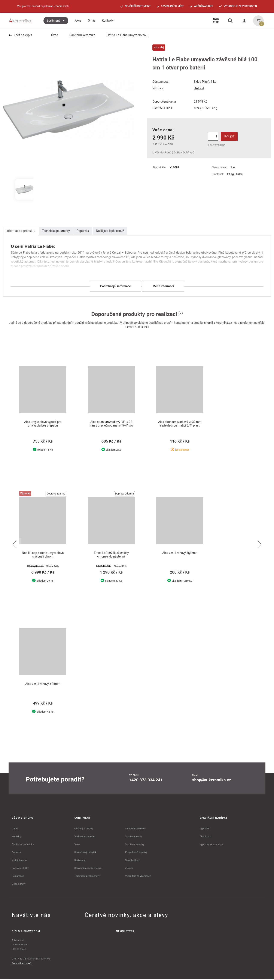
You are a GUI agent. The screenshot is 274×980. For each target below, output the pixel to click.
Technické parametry (56, 231)
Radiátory (80, 861)
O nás (15, 829)
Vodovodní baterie (84, 837)
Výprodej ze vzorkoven (212, 845)
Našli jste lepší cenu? (110, 231)
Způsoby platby (20, 869)
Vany (77, 845)
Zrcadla (129, 869)
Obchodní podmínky (23, 845)
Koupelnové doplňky (136, 853)
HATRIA (199, 88)
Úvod (52, 35)
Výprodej (205, 829)
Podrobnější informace (115, 286)
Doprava (16, 853)
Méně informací (163, 286)
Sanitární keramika (80, 35)
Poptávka (83, 231)
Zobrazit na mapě (21, 964)
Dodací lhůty (19, 884)
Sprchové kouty (133, 837)
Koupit (228, 136)
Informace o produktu (21, 231)
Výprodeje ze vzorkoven (138, 877)
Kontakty (17, 837)
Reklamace (18, 877)
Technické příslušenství (87, 877)
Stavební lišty (132, 861)
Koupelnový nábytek (86, 853)
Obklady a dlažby (84, 829)
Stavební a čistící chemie (88, 869)
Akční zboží (206, 837)
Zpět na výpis (20, 35)
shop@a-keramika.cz (218, 323)
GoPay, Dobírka (183, 152)
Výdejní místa (19, 861)
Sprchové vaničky (135, 845)
